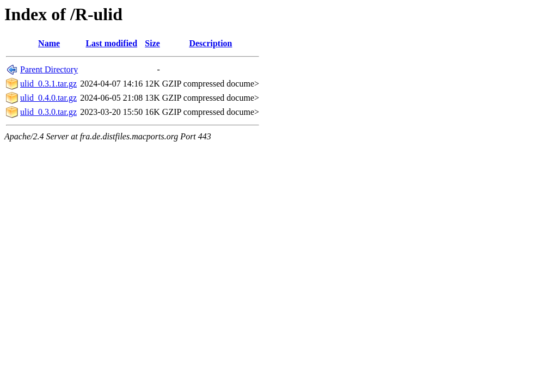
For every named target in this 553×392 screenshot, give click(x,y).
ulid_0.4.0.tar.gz (48, 98)
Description (210, 43)
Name (49, 43)
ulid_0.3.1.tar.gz (48, 84)
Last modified (111, 43)
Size (152, 43)
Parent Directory (49, 69)
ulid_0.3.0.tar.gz (48, 112)
